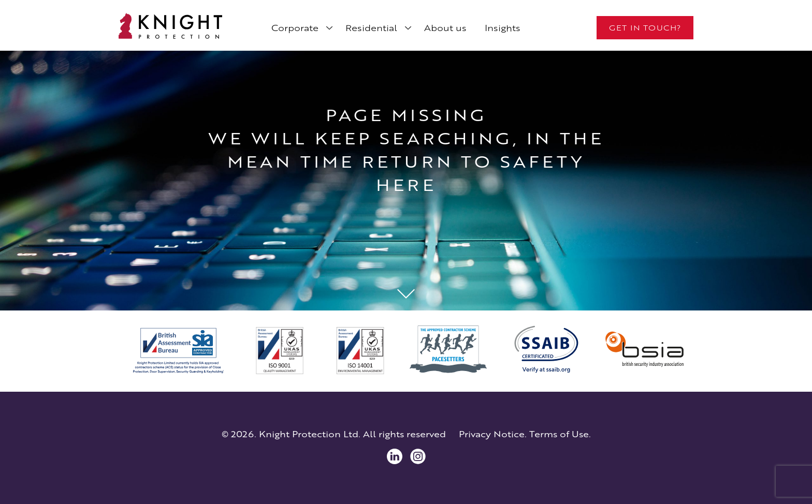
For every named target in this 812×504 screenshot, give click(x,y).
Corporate (295, 28)
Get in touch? (645, 28)
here (406, 185)
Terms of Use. (560, 434)
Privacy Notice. (493, 434)
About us (445, 28)
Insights (503, 28)
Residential (371, 28)
